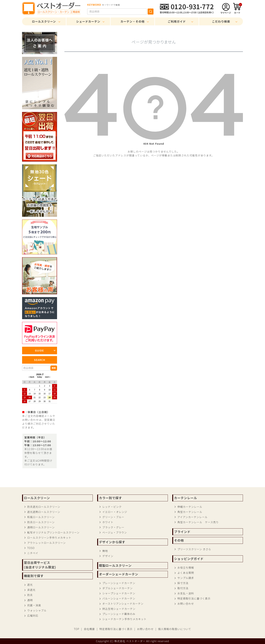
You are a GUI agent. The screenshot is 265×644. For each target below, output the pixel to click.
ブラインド (182, 532)
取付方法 (183, 588)
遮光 (30, 585)
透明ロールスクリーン (41, 527)
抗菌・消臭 (34, 605)
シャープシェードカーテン (119, 593)
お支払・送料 (186, 593)
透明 (30, 600)
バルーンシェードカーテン (119, 598)
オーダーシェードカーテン (119, 574)
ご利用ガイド (177, 21)
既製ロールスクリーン (115, 565)
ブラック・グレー (113, 527)
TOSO (31, 548)
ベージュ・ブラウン (115, 532)
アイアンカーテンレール (192, 517)
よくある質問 (186, 573)
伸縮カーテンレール (190, 507)
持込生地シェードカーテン (119, 609)
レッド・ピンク (112, 507)
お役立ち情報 (186, 568)
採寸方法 (183, 583)
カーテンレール (185, 498)
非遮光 (31, 590)
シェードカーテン (88, 21)
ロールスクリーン (44, 21)
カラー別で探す (110, 498)
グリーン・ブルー (113, 517)
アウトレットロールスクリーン (46, 543)
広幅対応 (33, 616)
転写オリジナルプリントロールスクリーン (53, 532)
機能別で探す (34, 576)
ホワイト (108, 522)
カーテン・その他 (132, 21)
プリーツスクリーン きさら (194, 549)
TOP (77, 629)
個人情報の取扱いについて (175, 629)
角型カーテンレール (190, 512)
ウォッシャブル (37, 610)
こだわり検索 (221, 21)
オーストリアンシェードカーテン (123, 604)
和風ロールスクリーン (41, 517)
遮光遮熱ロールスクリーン (44, 512)
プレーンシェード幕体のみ (119, 614)
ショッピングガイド (189, 559)
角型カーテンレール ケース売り (198, 522)
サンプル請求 (186, 578)
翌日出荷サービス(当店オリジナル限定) (40, 565)
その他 (179, 540)
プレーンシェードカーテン (119, 583)
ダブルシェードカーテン (118, 588)
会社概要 (89, 629)
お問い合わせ (186, 604)
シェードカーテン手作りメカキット (124, 619)
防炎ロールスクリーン (41, 522)
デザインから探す (112, 542)
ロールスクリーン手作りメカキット (49, 538)
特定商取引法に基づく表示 (194, 598)
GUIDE (39, 350)
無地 (105, 551)
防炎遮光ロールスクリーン (44, 507)
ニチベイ (33, 553)
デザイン (108, 556)
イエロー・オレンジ (115, 512)
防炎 (30, 595)
